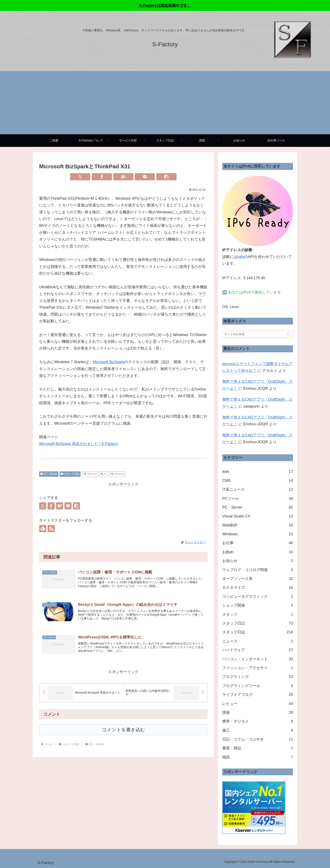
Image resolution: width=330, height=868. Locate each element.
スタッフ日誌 (70, 474)
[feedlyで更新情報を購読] (43, 529)
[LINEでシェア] (145, 177)
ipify (241, 257)
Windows (118, 474)
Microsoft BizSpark (109, 362)
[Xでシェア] (80, 177)
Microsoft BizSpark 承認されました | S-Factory (79, 444)
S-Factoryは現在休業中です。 (165, 5)
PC (104, 474)
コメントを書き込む (123, 732)
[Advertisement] (165, 103)
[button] (166, 177)
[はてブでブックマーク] (123, 177)
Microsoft (91, 474)
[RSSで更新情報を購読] (51, 529)
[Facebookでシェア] (102, 177)
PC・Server (49, 474)
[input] (258, 334)
